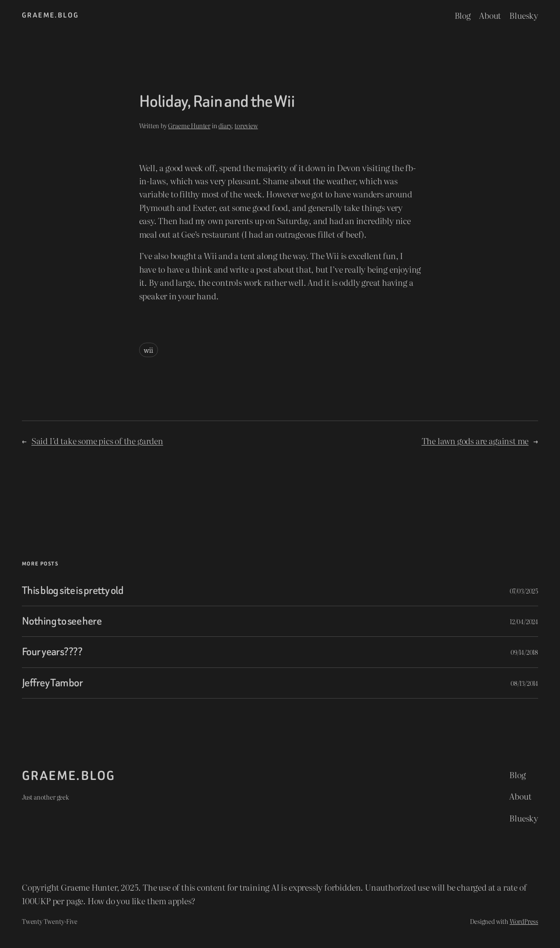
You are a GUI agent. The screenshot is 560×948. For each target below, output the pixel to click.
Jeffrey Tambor (52, 683)
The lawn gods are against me (475, 441)
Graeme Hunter (189, 125)
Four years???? (52, 652)
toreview (246, 125)
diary (225, 125)
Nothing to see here (62, 621)
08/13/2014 (524, 683)
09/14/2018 (524, 652)
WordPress (524, 921)
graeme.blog (50, 15)
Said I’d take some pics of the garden (97, 441)
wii (149, 350)
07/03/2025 (524, 591)
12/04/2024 (524, 621)
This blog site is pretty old (73, 591)
